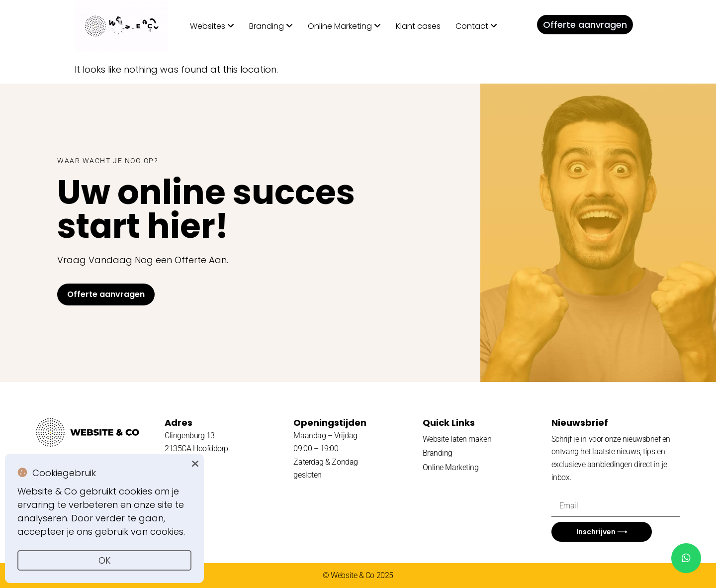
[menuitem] (212, 26)
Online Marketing (451, 467)
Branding (438, 453)
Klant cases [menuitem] (418, 26)
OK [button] (105, 560)
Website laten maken (457, 439)
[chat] (686, 558)
